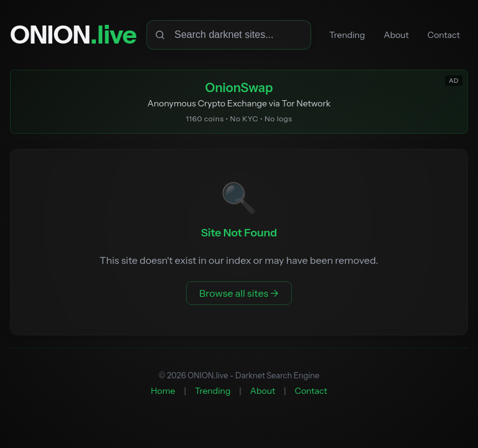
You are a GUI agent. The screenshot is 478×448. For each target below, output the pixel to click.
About (396, 35)
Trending (347, 35)
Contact (444, 35)
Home (163, 391)
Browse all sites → (239, 293)
